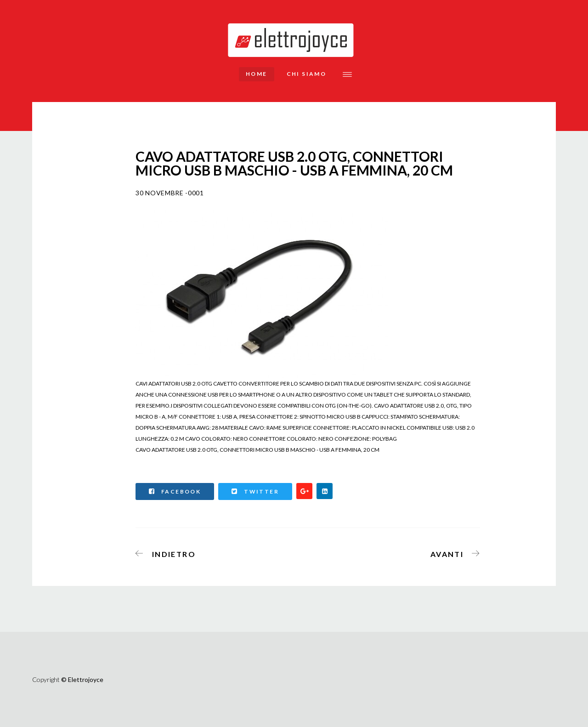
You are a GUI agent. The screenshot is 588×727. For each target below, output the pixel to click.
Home (257, 74)
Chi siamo (307, 74)
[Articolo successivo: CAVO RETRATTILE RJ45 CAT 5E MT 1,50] (452, 552)
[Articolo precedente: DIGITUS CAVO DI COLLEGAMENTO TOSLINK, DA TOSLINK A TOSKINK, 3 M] (169, 552)
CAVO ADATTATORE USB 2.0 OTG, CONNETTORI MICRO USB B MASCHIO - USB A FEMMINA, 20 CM (257, 450)
